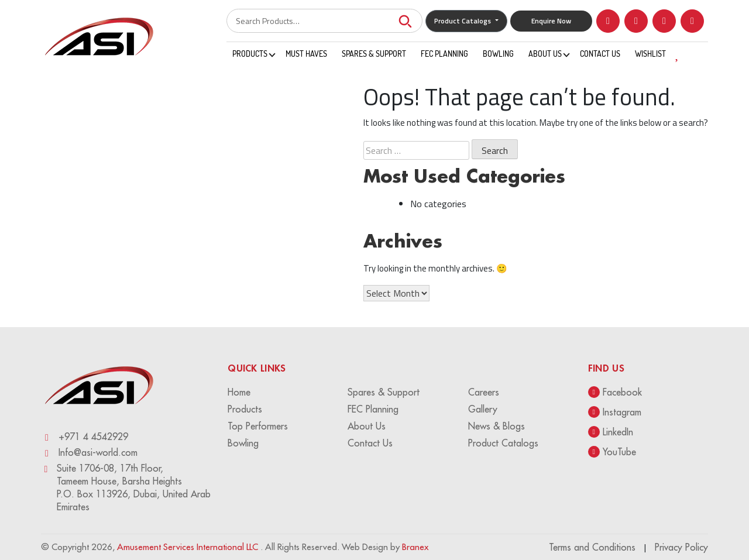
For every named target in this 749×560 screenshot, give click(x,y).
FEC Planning (444, 54)
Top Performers (258, 426)
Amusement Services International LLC (189, 547)
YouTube (612, 452)
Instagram (615, 412)
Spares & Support (374, 54)
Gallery (483, 409)
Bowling (498, 54)
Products (250, 54)
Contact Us (600, 54)
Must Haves (306, 54)
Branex (415, 547)
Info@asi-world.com (89, 453)
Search (405, 21)
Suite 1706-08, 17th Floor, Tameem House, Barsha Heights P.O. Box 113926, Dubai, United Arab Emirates (126, 488)
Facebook (615, 392)
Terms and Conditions (592, 547)
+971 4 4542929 (85, 437)
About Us (545, 54)
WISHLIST (662, 53)
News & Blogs (497, 426)
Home (239, 392)
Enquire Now (551, 21)
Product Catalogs (463, 21)
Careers (484, 392)
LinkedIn (611, 432)
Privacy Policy (681, 547)
